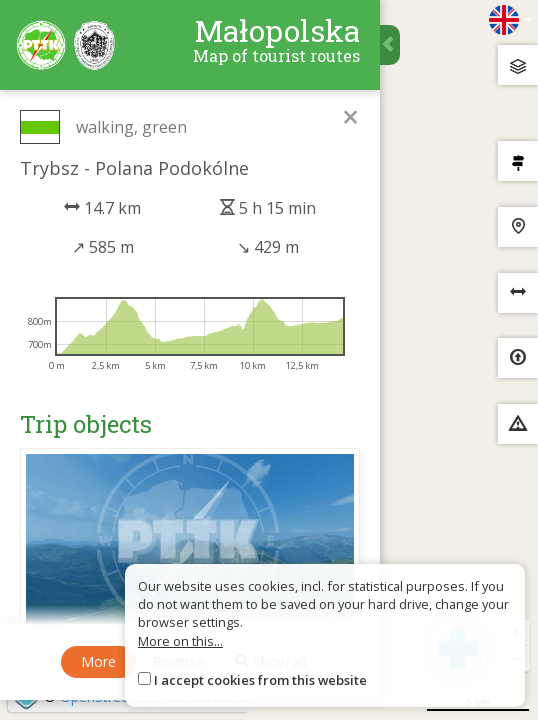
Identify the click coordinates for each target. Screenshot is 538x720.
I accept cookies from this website (260, 680)
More (98, 661)
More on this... (180, 641)
